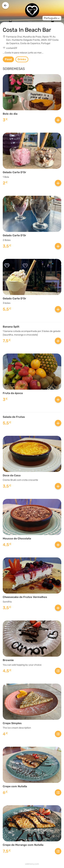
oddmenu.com (32, 864)
